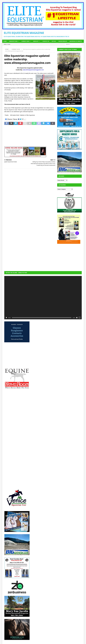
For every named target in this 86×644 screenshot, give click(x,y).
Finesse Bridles (63, 41)
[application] (43, 298)
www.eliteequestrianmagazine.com (33, 70)
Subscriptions (13, 41)
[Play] (6, 318)
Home (5, 41)
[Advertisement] (70, 256)
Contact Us (46, 41)
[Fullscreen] (80, 318)
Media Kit (36, 41)
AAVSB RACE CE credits (76, 41)
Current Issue (25, 41)
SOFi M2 (54, 41)
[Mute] (77, 318)
